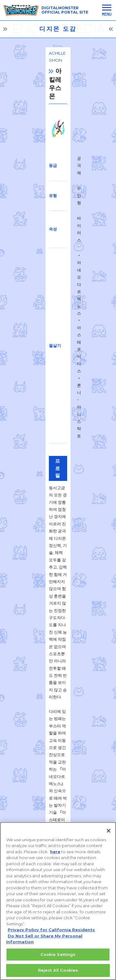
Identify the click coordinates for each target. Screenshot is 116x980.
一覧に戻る (58, 723)
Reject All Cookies (58, 971)
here (55, 852)
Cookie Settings (58, 955)
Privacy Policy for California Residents (51, 930)
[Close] (109, 831)
